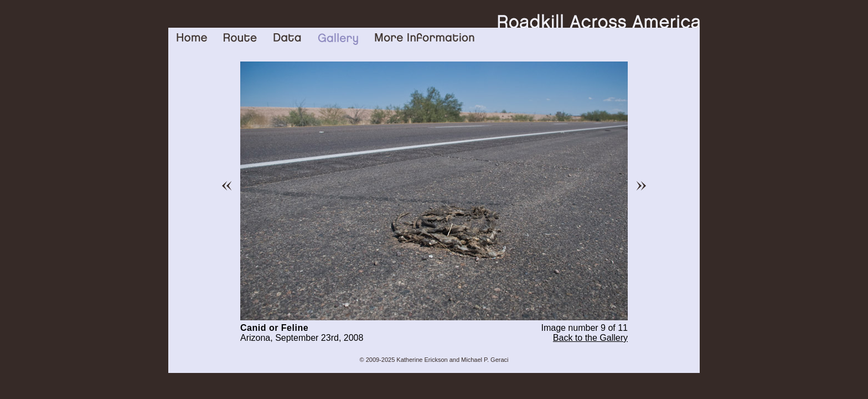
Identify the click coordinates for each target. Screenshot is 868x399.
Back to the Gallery (590, 338)
